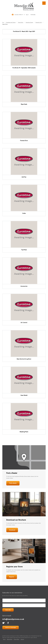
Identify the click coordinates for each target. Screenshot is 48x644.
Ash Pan (24, 177)
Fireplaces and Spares (11, 22)
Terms (4, 639)
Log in (27, 15)
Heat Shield (24, 395)
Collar (24, 213)
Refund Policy (10, 639)
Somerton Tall (39, 22)
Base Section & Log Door (24, 359)
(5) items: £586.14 (19, 15)
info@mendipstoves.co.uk (13, 619)
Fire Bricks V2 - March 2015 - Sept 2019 (24, 31)
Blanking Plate (24, 432)
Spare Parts (21, 22)
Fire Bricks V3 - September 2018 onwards (24, 68)
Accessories (24, 286)
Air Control (24, 323)
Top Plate (24, 250)
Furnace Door (24, 141)
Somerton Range (29, 22)
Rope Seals (24, 104)
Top (3, 22)
